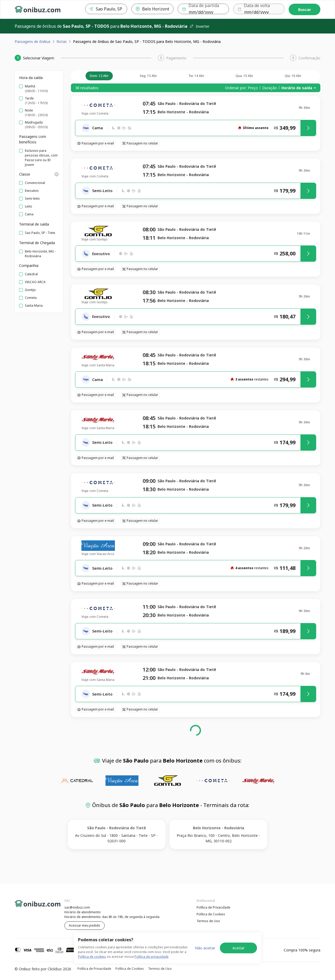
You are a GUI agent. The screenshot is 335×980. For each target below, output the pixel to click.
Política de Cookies (211, 914)
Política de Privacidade (213, 907)
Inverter (199, 26)
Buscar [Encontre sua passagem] (305, 10)
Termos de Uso (208, 921)
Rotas (62, 41)
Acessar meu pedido (85, 925)
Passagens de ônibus (33, 41)
